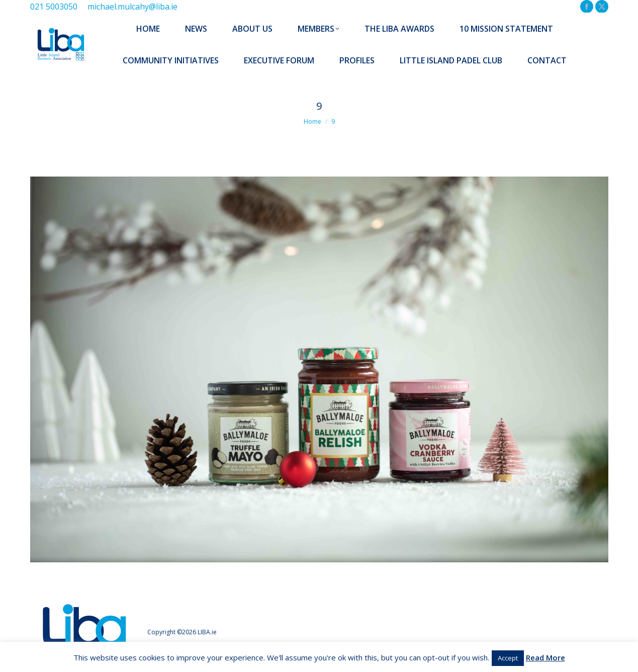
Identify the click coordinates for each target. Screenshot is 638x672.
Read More (545, 657)
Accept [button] (508, 658)
